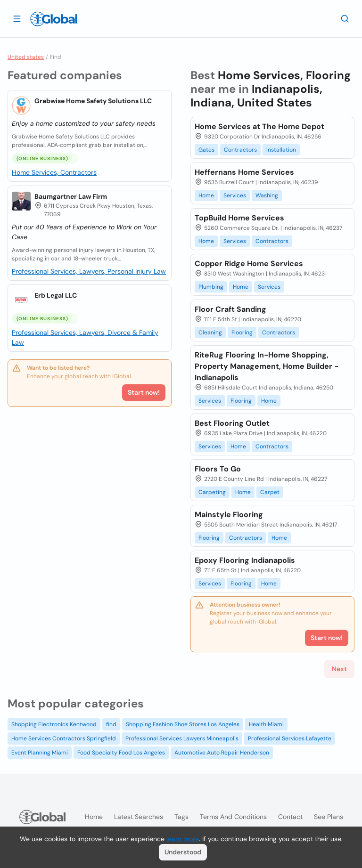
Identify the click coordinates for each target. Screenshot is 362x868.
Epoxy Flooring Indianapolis (245, 560)
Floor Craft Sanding (230, 309)
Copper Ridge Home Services (249, 264)
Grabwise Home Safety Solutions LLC (93, 101)
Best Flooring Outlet (232, 423)
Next (339, 669)
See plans (329, 817)
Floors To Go (218, 469)
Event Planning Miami (40, 753)
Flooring (242, 333)
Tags (181, 817)
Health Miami (266, 724)
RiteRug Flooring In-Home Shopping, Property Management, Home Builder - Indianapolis (267, 366)
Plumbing (211, 287)
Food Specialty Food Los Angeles (121, 753)
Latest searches (139, 817)
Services (235, 195)
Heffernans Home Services (244, 172)
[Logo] (54, 19)
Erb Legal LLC (56, 295)
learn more (183, 839)
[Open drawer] (17, 18)
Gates (206, 150)
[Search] (345, 18)
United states (26, 57)
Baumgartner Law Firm (71, 196)
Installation (281, 150)
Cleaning (210, 333)
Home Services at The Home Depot (259, 126)
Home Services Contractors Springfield (64, 738)
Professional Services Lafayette (290, 738)
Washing (267, 195)
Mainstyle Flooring (229, 515)
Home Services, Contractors (54, 172)
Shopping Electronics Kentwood (54, 724)
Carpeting (212, 492)
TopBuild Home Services (239, 218)
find (111, 724)
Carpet (270, 492)
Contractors (240, 150)
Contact (290, 817)
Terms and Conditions (233, 817)
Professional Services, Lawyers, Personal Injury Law (89, 271)
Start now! (144, 392)
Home (206, 195)
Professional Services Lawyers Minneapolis (182, 738)
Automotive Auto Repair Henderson (222, 753)
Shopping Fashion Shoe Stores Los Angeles (183, 724)
